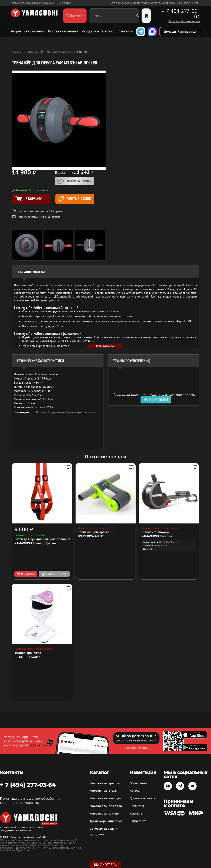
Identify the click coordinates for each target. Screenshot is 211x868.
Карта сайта (138, 821)
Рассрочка (90, 31)
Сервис (108, 31)
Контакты (125, 31)
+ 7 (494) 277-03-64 (28, 785)
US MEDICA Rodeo (27, 657)
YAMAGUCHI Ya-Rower (158, 536)
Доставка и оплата (63, 31)
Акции (16, 31)
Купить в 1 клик (75, 199)
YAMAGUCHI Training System (35, 543)
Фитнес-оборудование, (51, 412)
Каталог (135, 791)
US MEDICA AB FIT (91, 536)
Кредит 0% (137, 806)
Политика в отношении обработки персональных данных (30, 801)
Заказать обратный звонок (184, 21)
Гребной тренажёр (155, 532)
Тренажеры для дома (81, 412)
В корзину (26, 574)
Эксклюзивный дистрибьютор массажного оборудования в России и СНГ (155, 3)
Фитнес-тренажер (28, 653)
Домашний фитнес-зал (180, 31)
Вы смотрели (106, 865)
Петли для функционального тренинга (42, 539)
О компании (34, 31)
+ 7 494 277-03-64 (181, 14)
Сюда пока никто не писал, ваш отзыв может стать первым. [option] (153, 396)
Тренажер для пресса (94, 532)
